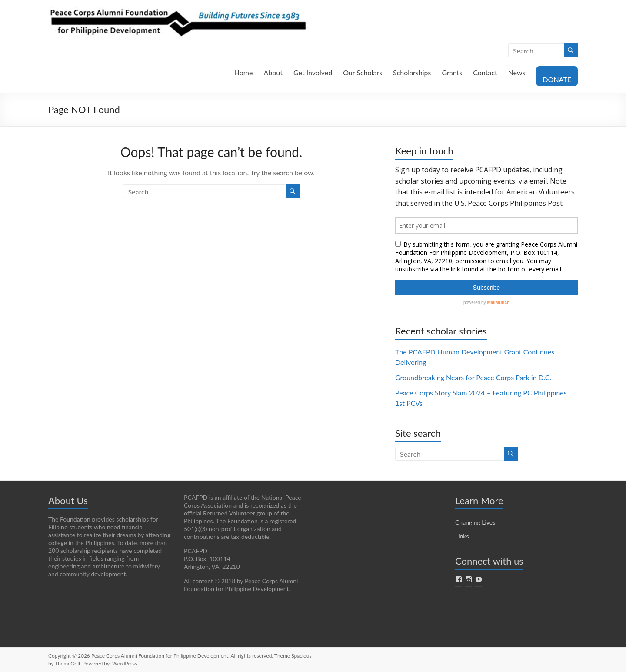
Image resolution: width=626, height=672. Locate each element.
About (273, 72)
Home (244, 72)
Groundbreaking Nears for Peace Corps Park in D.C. (473, 377)
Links (462, 536)
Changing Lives (475, 522)
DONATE (557, 79)
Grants (452, 72)
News (517, 72)
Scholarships (412, 72)
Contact (485, 72)
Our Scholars (363, 72)
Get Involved (313, 72)
